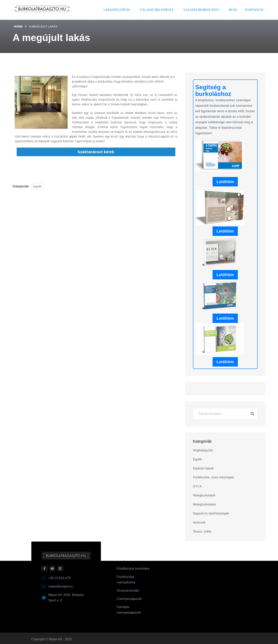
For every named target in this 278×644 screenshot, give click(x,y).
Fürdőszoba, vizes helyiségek (214, 477)
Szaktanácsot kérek (96, 152)
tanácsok (199, 522)
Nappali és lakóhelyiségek (211, 513)
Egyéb (37, 186)
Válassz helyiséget (157, 10)
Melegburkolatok (204, 504)
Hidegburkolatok (204, 495)
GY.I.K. (198, 486)
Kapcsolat (254, 10)
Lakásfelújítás (117, 10)
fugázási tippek (203, 468)
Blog (233, 10)
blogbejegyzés (203, 450)
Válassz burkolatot (201, 10)
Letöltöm (225, 182)
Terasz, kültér (202, 531)
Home (18, 26)
